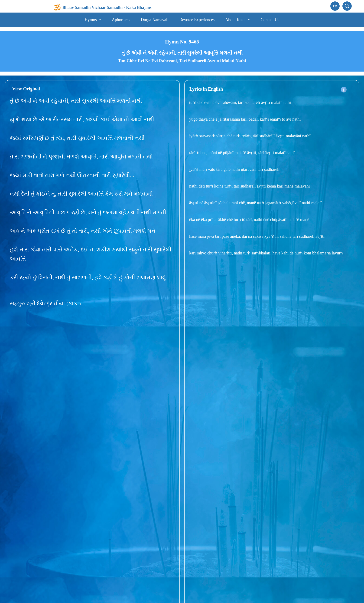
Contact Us (270, 20)
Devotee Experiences (197, 20)
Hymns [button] (91, 20)
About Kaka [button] (236, 20)
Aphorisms (121, 20)
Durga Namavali (155, 20)
